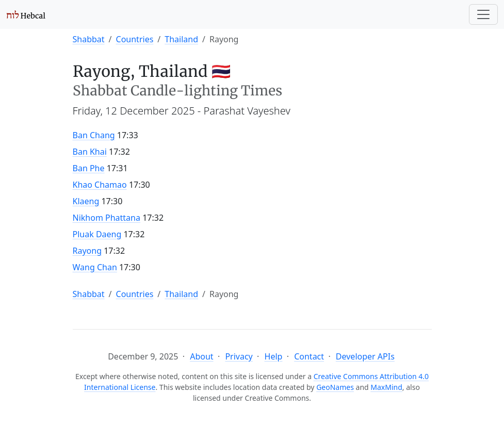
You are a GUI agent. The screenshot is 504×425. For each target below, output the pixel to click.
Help (274, 356)
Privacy (239, 356)
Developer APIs (365, 356)
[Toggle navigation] (483, 14)
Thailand (181, 39)
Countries (135, 39)
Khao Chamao (100, 185)
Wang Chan (95, 267)
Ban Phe (89, 168)
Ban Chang (94, 135)
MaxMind (386, 387)
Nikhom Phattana (107, 218)
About (201, 356)
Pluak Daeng (97, 234)
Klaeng (86, 201)
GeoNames (335, 387)
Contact (309, 356)
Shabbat (89, 39)
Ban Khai (90, 152)
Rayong (87, 251)
